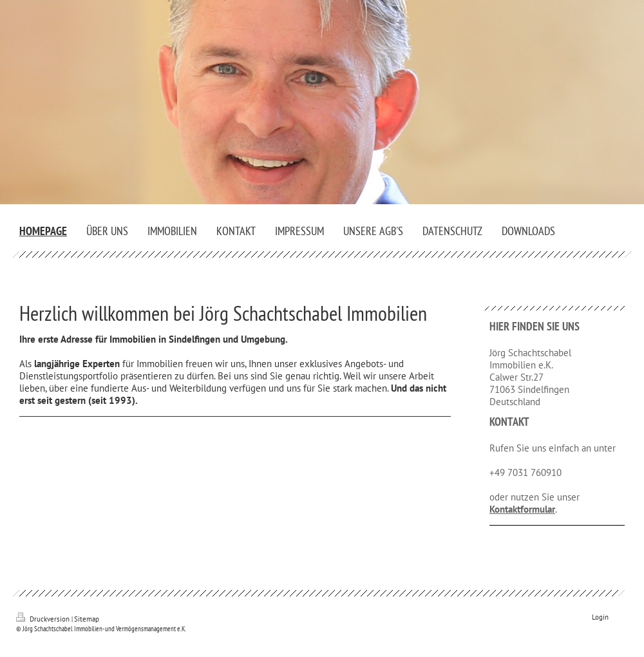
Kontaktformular (522, 509)
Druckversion (44, 619)
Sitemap (87, 619)
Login (600, 617)
